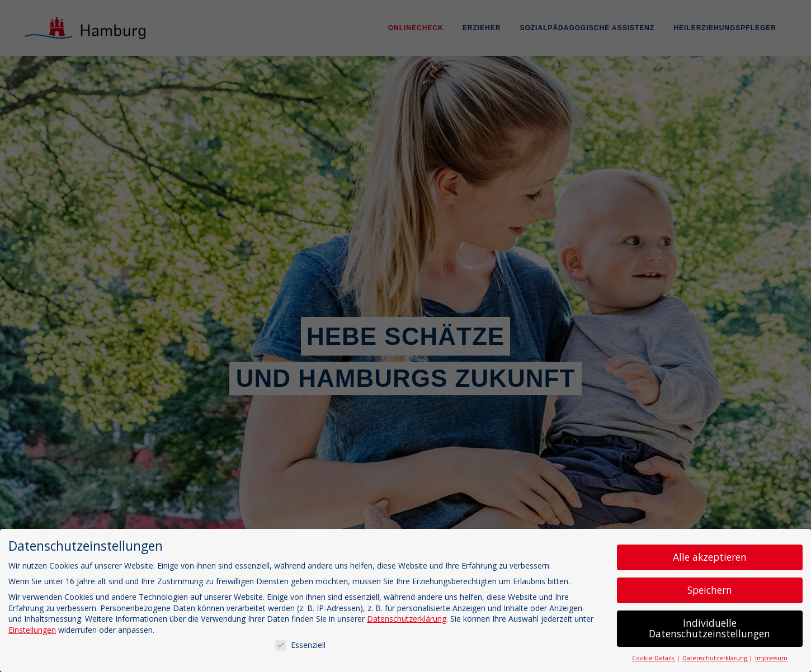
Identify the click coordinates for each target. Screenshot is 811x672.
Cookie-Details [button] (654, 658)
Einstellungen (32, 630)
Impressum (771, 658)
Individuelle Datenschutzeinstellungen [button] (709, 628)
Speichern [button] (710, 590)
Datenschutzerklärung (407, 619)
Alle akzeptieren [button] (710, 557)
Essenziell (300, 645)
